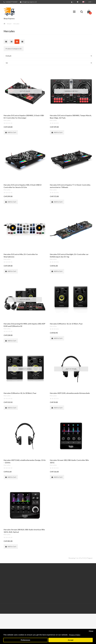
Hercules (16, 24)
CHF (90, 2)
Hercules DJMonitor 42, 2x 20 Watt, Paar (20, 393)
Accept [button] (71, 640)
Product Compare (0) (14, 49)
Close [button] (91, 631)
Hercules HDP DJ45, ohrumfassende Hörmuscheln (70, 393)
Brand (9, 24)
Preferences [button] (25, 640)
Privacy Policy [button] (75, 635)
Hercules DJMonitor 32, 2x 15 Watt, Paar (66, 324)
